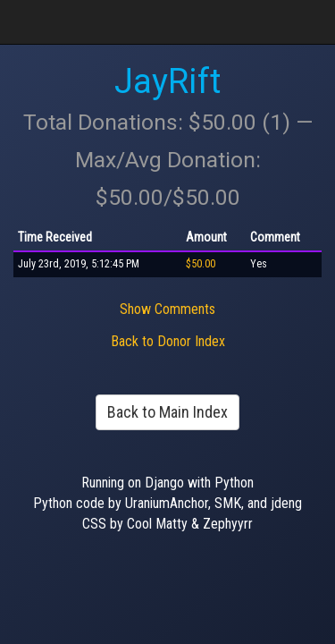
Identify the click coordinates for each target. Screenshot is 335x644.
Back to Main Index (167, 412)
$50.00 (201, 264)
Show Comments (167, 309)
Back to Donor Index (168, 341)
